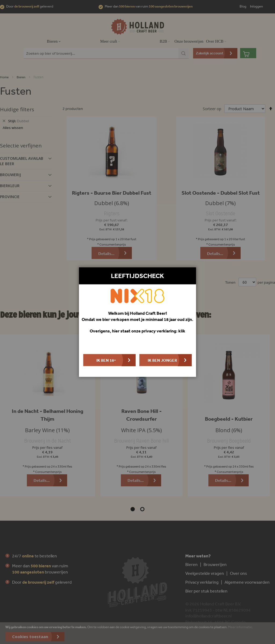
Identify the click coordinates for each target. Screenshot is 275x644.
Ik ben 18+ (106, 360)
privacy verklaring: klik (163, 331)
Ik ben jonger (162, 360)
